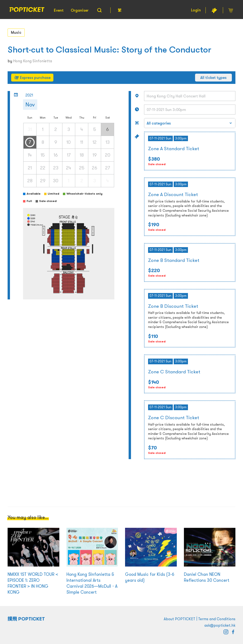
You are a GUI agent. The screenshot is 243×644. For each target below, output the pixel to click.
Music (16, 32)
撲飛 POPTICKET (26, 619)
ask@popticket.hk (220, 625)
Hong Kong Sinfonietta (33, 61)
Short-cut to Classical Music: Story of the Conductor (109, 50)
